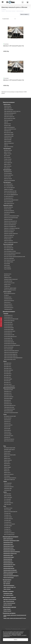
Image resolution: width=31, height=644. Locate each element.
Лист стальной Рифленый (9, 188)
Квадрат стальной (8, 154)
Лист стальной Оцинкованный (10, 193)
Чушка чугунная (7, 589)
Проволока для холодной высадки (11, 218)
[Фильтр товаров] (1, 322)
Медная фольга (7, 464)
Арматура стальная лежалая (10, 599)
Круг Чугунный (7, 584)
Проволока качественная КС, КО (11, 221)
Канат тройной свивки (9, 262)
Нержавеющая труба (8, 555)
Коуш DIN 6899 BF (8, 269)
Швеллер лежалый (8, 605)
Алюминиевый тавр (8, 338)
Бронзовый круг (7, 381)
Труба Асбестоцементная (9, 117)
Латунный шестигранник (9, 439)
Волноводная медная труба (10, 448)
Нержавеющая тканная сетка (10, 554)
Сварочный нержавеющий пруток (11, 576)
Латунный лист (7, 437)
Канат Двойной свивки (9, 249)
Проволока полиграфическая (10, 226)
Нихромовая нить (8, 485)
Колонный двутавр (8, 173)
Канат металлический (8, 244)
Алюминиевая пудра (8, 593)
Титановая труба (7, 520)
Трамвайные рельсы (8, 306)
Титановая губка (7, 513)
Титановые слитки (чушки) (9, 524)
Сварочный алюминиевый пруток (11, 352)
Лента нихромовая (8, 483)
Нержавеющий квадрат (9, 557)
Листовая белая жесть (9, 198)
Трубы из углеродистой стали (10, 129)
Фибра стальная (7, 164)
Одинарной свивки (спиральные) (11, 279)
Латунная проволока (8, 425)
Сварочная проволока (8, 241)
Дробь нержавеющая (8, 539)
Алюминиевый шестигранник (10, 344)
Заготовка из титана (8, 508)
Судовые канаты (7, 285)
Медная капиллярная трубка (10, 455)
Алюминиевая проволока (9, 321)
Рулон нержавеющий (8, 574)
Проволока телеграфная (9, 232)
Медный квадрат (8, 467)
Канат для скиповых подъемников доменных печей (15, 257)
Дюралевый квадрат (8, 398)
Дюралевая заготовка (8, 390)
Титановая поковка (8, 517)
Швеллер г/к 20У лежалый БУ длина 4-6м (14, 46)
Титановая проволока (8, 519)
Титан (5, 506)
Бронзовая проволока (8, 370)
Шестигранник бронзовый (9, 386)
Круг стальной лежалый (9, 601)
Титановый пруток (8, 531)
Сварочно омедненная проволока (11, 242)
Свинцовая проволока (9, 503)
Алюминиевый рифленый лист (10, 337)
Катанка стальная (8, 209)
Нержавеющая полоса (8, 548)
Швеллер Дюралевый (8, 411)
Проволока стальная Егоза (9, 230)
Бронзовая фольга (8, 374)
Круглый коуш (7, 276)
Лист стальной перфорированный (11, 195)
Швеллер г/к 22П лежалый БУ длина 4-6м (14, 80)
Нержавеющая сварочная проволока (12, 552)
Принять (16, 640)
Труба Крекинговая (8, 138)
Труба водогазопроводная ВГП (10, 113)
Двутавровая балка (8, 172)
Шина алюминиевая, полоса (10, 359)
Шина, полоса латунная (9, 441)
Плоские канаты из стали (9, 283)
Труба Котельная (7, 124)
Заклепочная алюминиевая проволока (12, 345)
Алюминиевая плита (8, 317)
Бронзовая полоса (8, 368)
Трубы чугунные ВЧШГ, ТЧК (9, 587)
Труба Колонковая (8, 140)
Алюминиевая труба (8, 322)
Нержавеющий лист (8, 561)
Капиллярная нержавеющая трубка (11, 541)
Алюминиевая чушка (8, 326)
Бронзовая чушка (8, 375)
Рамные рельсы (7, 302)
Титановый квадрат (8, 526)
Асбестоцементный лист (9, 203)
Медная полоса (7, 458)
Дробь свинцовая (8, 496)
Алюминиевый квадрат (9, 329)
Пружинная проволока (9, 237)
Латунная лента (7, 421)
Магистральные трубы (9, 133)
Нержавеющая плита (8, 544)
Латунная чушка (7, 432)
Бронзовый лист (7, 382)
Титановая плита (8, 515)
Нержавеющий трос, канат (9, 565)
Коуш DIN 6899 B (7, 267)
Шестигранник (7, 168)
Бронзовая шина (7, 377)
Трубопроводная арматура (9, 607)
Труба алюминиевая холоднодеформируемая (13, 358)
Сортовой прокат (7, 149)
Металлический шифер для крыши (11, 200)
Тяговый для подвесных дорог (10, 288)
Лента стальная (7, 157)
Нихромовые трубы (8, 488)
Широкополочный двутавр (9, 180)
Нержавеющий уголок (8, 566)
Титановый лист (7, 529)
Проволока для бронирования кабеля (12, 216)
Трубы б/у (6, 145)
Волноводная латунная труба (10, 416)
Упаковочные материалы (9, 613)
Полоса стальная (8, 161)
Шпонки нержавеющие (9, 578)
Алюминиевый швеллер (9, 342)
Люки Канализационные (9, 586)
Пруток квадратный (8, 163)
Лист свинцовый (7, 499)
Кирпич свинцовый (8, 497)
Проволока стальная (8, 205)
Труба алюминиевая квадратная (11, 354)
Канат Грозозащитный (9, 248)
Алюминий (6, 314)
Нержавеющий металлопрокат (11, 537)
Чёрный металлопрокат (9, 102)
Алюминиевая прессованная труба (11, 319)
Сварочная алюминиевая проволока (11, 351)
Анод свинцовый (8, 494)
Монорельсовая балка (9, 175)
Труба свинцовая (7, 504)
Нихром (5, 481)
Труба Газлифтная (8, 141)
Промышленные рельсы (9, 301)
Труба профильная (8, 108)
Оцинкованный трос (8, 281)
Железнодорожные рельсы (10, 293)
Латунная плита (7, 423)
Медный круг (7, 469)
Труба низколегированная (9, 127)
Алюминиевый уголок (9, 340)
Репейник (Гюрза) (8, 239)
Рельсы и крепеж (7, 292)
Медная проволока (8, 460)
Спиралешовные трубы (9, 136)
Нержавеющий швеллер (9, 568)
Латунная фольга (8, 430)
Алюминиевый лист (8, 333)
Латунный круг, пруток (9, 436)
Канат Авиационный (8, 246)
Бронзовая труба (7, 372)
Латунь (5, 414)
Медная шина (7, 465)
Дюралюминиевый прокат (9, 388)
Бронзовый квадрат (8, 379)
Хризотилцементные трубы (10, 118)
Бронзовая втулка (8, 363)
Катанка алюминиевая (9, 347)
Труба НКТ (6, 122)
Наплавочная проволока (9, 211)
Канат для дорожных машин (10, 255)
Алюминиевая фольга (9, 324)
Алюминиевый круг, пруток (10, 331)
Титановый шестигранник (9, 533)
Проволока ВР (7, 214)
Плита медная (7, 476)
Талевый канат (7, 286)
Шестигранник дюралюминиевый (11, 413)
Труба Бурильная (7, 131)
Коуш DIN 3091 (7, 265)
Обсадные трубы (7, 126)
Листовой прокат (7, 182)
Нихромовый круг (8, 490)
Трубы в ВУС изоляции (9, 147)
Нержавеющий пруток (8, 563)
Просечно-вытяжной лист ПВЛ (10, 191)
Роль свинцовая (7, 501)
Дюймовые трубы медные (9, 450)
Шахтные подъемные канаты (10, 290)
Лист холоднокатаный (9, 186)
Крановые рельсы (8, 297)
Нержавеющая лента (8, 542)
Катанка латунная (8, 418)
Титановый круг (7, 527)
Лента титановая (7, 510)
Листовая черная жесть (9, 196)
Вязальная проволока (8, 207)
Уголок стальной (7, 177)
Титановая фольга (8, 522)
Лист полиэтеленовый (8, 595)
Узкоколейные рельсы (9, 308)
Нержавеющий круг (8, 559)
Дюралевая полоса (8, 395)
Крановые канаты (8, 274)
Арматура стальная (8, 150)
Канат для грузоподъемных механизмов (12, 253)
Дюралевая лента (8, 391)
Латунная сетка (7, 427)
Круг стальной (7, 156)
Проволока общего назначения (10, 223)
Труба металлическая (8, 115)
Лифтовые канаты (8, 277)
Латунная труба (7, 429)
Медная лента (7, 457)
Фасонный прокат (7, 170)
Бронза (5, 361)
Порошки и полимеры (8, 591)
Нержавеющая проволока (9, 550)
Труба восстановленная (9, 143)
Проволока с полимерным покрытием (12, 228)
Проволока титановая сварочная (11, 512)
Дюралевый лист (8, 402)
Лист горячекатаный (8, 184)
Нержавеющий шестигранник (10, 570)
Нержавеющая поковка (9, 546)
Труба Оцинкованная (8, 120)
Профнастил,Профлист (9, 189)
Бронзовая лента (8, 365)
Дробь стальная (7, 152)
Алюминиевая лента (8, 315)
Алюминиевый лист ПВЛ (9, 335)
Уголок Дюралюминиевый (9, 409)
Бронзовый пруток (8, 384)
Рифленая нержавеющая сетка (10, 572)
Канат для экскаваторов (9, 258)
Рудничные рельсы (8, 304)
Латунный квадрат (8, 434)
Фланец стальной (7, 611)
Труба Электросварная (9, 110)
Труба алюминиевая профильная (11, 356)
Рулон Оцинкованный (9, 202)
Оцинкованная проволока (9, 212)
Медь (5, 446)
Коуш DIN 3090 (7, 264)
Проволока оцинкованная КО (10, 225)
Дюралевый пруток (8, 404)
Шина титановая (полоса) (9, 535)
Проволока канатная (8, 219)
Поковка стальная (8, 159)
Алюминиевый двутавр (9, 328)
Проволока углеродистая (9, 235)
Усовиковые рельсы (8, 309)
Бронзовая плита (8, 367)
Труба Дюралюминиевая (9, 407)
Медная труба (7, 462)
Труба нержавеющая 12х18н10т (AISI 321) (12, 111)
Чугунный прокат (7, 580)
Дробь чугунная (7, 582)
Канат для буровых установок (10, 251)
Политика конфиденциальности (12, 635)
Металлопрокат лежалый (9, 597)
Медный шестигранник (9, 474)
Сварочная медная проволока (10, 478)
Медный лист (7, 471)
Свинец (5, 492)
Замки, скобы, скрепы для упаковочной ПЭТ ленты (15, 618)
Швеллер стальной (8, 179)
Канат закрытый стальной (9, 260)
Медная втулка (7, 453)
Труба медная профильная (9, 480)
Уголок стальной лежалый (9, 603)
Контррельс (6, 295)
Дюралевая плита (8, 393)
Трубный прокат (7, 104)
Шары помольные (8, 166)
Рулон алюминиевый (8, 349)
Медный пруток (7, 473)
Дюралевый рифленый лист (10, 405)
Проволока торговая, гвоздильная (11, 234)
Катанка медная (7, 451)
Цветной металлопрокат (9, 312)
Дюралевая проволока (9, 397)
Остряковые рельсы (8, 299)
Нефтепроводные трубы (9, 134)
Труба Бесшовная (8, 106)
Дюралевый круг (7, 400)
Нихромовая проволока (9, 487)
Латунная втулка (7, 420)
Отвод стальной (7, 609)
